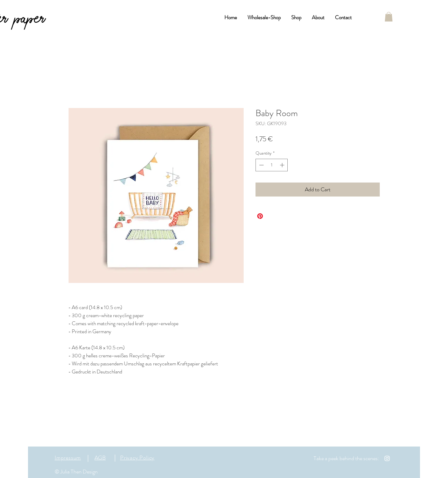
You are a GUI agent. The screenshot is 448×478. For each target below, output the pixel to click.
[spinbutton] (272, 165)
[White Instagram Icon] (387, 458)
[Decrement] (261, 165)
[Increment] (283, 165)
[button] (389, 17)
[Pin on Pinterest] (260, 216)
